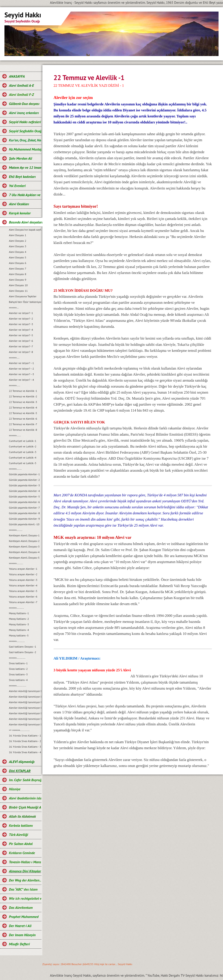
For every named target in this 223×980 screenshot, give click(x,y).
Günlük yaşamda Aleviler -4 (24, 491)
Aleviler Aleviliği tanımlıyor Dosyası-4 (25, 708)
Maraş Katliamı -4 (19, 630)
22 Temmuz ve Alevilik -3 (23, 402)
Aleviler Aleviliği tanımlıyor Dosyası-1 (25, 691)
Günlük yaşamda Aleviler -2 (24, 480)
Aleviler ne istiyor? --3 (21, 374)
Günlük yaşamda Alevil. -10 (24, 524)
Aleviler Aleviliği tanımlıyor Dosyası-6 (25, 719)
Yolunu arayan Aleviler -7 (23, 602)
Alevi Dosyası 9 (18, 280)
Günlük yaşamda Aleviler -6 (24, 502)
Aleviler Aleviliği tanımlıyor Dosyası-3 (25, 702)
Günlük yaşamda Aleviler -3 (24, 485)
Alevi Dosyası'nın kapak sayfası (25, 230)
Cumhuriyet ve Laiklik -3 (23, 452)
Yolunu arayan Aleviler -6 (23, 597)
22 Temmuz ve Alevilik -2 (23, 396)
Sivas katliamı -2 (18, 669)
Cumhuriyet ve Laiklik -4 (23, 458)
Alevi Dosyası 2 (18, 241)
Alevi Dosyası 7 (18, 269)
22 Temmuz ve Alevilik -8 (23, 430)
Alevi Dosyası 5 (18, 257)
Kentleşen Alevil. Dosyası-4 (24, 552)
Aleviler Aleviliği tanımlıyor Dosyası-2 (25, 697)
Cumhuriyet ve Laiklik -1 (23, 441)
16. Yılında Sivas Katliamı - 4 (25, 752)
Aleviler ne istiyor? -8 (21, 352)
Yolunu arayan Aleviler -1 (23, 569)
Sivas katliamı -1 (18, 663)
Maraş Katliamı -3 (19, 624)
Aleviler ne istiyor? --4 (21, 380)
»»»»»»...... (15, 435)
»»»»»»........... (17, 641)
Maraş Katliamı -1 (19, 613)
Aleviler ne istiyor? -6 (21, 341)
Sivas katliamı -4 (18, 680)
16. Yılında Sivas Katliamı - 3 (25, 747)
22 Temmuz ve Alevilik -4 (23, 407)
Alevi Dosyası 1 (18, 235)
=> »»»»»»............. (19, 730)
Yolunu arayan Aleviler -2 (23, 574)
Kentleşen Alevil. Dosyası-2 (24, 541)
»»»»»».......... (16, 608)
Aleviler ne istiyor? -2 (21, 319)
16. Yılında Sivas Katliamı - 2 (25, 741)
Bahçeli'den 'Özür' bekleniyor (25, 302)
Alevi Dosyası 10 (18, 285)
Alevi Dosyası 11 (18, 291)
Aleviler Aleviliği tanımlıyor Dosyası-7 (25, 724)
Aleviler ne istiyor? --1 (21, 363)
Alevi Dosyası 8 (18, 274)
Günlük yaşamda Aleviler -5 (24, 496)
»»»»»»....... (15, 469)
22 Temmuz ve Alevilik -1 (23, 391)
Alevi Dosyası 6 (18, 263)
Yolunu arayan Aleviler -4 (23, 585)
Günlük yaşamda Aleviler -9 (24, 519)
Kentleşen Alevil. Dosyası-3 (24, 546)
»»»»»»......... (16, 563)
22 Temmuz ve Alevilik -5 (23, 413)
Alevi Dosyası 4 (18, 252)
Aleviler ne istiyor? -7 (21, 346)
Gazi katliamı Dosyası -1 (23, 647)
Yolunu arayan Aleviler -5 (23, 591)
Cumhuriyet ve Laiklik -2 (23, 446)
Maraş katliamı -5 (19, 635)
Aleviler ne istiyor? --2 (21, 369)
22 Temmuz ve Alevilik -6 (23, 419)
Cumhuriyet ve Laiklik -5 (23, 463)
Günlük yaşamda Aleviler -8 (24, 513)
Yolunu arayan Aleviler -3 (23, 580)
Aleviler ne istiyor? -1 (21, 313)
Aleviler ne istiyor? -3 (21, 324)
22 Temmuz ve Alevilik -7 (23, 424)
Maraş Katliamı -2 (19, 619)
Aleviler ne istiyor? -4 (21, 330)
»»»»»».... (14, 357)
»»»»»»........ (16, 530)
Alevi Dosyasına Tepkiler (23, 296)
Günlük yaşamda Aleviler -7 (24, 508)
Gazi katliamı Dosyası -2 (23, 652)
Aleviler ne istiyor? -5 (21, 335)
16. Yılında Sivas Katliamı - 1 (25, 736)
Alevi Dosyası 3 (18, 246)
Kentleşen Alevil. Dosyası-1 (24, 535)
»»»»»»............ (17, 658)
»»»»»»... (14, 307)
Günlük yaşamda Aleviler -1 (24, 474)
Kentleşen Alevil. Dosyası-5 (24, 558)
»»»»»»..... (14, 385)
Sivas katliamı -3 (18, 674)
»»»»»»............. (18, 685)
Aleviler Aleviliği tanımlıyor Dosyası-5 (25, 713)
